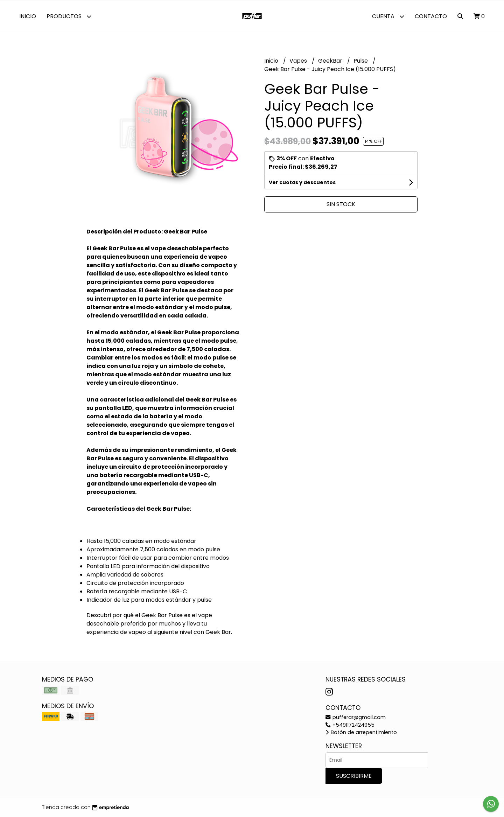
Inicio (28, 16)
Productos (69, 16)
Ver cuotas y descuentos (302, 182)
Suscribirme (354, 776)
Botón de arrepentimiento (361, 732)
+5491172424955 (350, 725)
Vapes (299, 61)
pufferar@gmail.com (356, 717)
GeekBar (331, 61)
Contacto (431, 16)
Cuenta (388, 16)
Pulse (361, 61)
